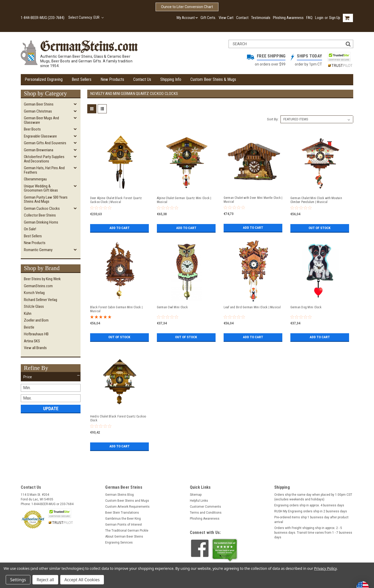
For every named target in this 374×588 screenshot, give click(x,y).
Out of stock (320, 228)
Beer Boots (32, 129)
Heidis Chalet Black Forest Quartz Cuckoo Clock (118, 418)
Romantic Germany (38, 250)
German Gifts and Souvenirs (45, 143)
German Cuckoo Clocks (42, 208)
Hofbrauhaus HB (36, 334)
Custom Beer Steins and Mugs (127, 501)
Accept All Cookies (82, 580)
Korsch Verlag (34, 293)
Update (51, 409)
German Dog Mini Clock (306, 307)
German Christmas (38, 111)
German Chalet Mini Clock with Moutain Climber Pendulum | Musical (316, 200)
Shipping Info (171, 79)
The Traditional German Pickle (127, 531)
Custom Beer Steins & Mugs (213, 79)
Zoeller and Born (36, 320)
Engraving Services (119, 543)
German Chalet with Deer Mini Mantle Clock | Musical (253, 200)
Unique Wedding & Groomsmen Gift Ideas (41, 188)
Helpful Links (199, 501)
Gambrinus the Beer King (123, 519)
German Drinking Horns (41, 222)
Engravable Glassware (40, 136)
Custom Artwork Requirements (127, 507)
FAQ (309, 18)
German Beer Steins (39, 104)
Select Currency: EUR (86, 17)
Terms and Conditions (206, 513)
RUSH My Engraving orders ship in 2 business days (311, 511)
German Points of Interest (124, 525)
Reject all (45, 580)
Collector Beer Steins (40, 215)
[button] (51, 377)
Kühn (28, 313)
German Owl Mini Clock (172, 307)
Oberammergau (35, 179)
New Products (112, 79)
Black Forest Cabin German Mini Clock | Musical (116, 309)
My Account (187, 18)
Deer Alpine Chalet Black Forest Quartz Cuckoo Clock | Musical (116, 200)
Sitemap (196, 495)
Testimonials (261, 18)
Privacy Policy (325, 568)
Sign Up (335, 18)
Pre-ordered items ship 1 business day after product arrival (311, 520)
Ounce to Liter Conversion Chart (187, 7)
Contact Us (142, 79)
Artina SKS (32, 341)
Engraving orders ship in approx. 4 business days (309, 505)
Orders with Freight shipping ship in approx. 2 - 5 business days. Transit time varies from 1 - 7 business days (313, 533)
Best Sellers (82, 79)
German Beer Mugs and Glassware (41, 120)
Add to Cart (119, 228)
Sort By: (273, 119)
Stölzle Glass (34, 306)
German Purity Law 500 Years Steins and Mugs (46, 200)
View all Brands (35, 348)
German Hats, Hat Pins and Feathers (44, 170)
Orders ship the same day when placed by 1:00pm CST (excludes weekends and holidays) (313, 497)
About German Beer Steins (124, 537)
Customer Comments (205, 507)
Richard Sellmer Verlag (41, 300)
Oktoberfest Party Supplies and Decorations (44, 159)
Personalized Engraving (44, 79)
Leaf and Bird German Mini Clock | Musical (252, 307)
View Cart (226, 18)
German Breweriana (39, 150)
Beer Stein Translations (122, 513)
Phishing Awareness (288, 18)
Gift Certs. (208, 18)
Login (319, 18)
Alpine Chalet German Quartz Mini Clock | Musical (184, 200)
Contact (242, 18)
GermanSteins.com (38, 286)
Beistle (29, 327)
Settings (18, 580)
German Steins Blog (119, 495)
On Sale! (30, 229)
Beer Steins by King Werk (42, 279)
